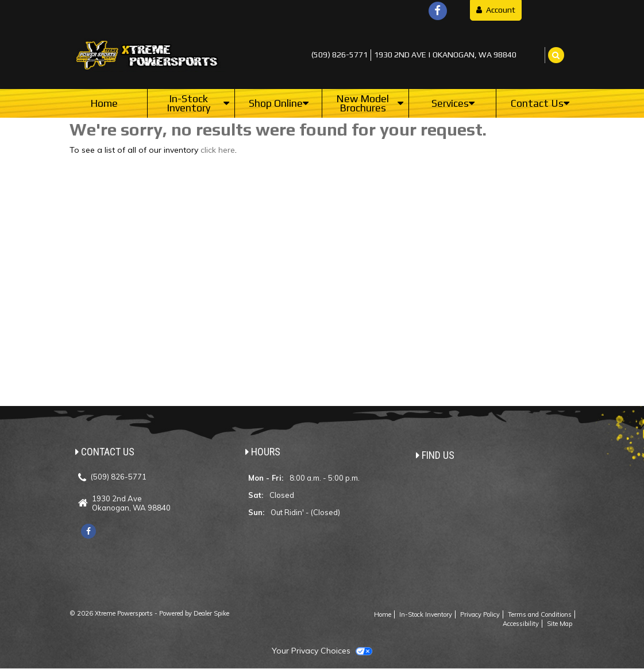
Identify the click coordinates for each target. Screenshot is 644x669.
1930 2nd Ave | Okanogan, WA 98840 (445, 55)
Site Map (560, 624)
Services (453, 103)
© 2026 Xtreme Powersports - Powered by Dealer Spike (149, 613)
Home (104, 103)
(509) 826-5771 (340, 55)
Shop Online (279, 103)
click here (218, 150)
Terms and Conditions (540, 614)
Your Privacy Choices (322, 651)
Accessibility (521, 624)
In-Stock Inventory (198, 103)
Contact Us (540, 103)
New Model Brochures (370, 103)
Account (496, 10)
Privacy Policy (480, 614)
